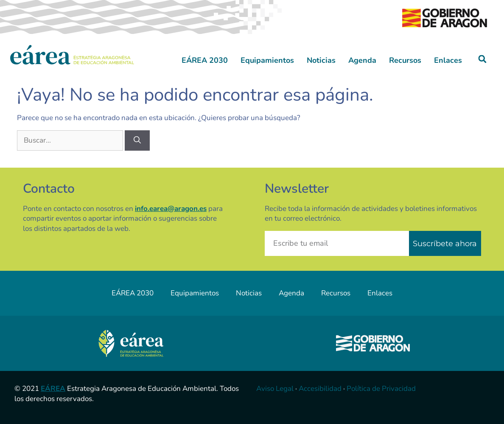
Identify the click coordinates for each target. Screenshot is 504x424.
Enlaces (448, 60)
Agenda (362, 60)
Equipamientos (267, 60)
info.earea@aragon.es (171, 209)
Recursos (405, 60)
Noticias (321, 60)
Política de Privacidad (381, 389)
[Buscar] (137, 140)
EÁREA (53, 389)
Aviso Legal (275, 389)
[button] (483, 59)
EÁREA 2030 (205, 60)
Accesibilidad (320, 389)
